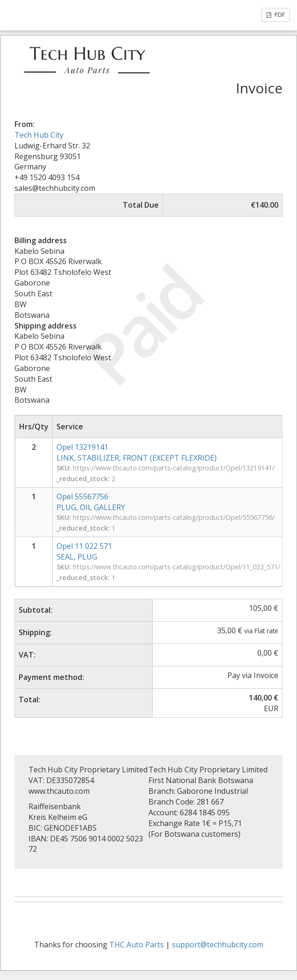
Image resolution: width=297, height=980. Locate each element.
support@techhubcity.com (218, 945)
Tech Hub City (39, 135)
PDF (276, 15)
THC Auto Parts (137, 945)
